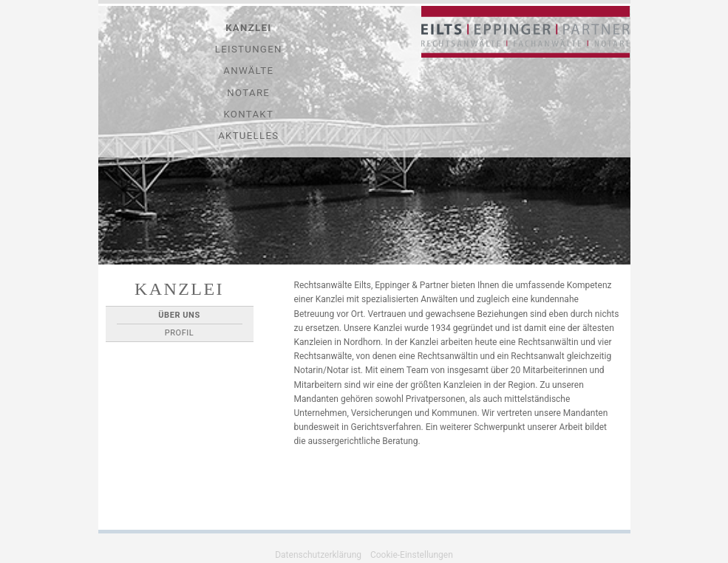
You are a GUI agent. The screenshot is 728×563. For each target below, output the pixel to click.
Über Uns (179, 315)
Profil (180, 333)
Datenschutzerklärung (318, 555)
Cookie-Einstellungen (412, 555)
